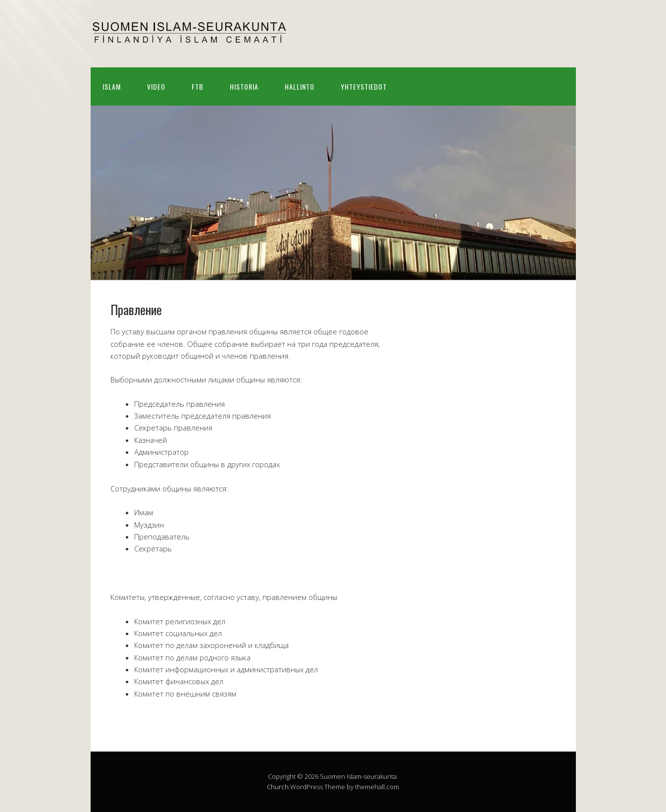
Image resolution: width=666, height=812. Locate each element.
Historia (244, 86)
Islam (112, 86)
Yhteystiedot (364, 86)
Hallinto (300, 86)
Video (156, 86)
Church (278, 787)
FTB (198, 86)
